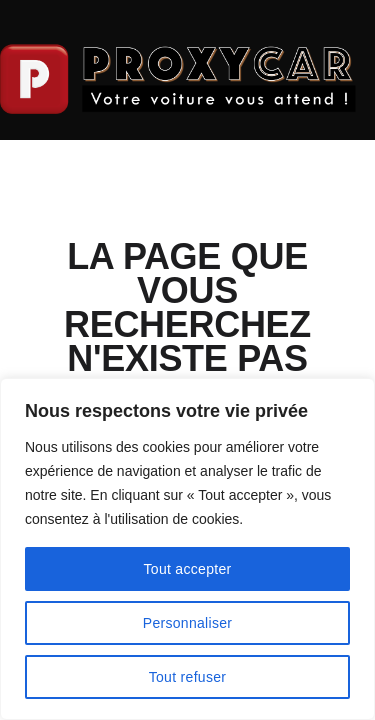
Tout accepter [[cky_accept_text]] (188, 569)
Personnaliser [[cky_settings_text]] (188, 623)
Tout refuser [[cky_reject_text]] (188, 677)
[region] (187, 549)
